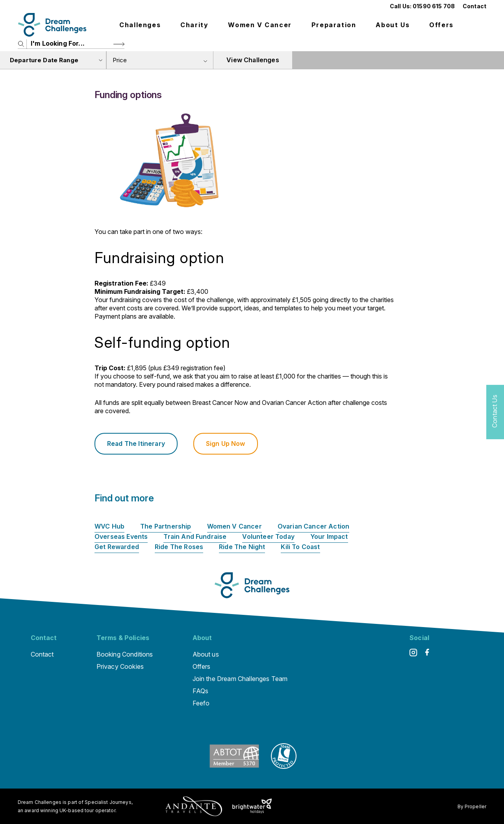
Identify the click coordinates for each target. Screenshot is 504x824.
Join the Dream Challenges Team (240, 679)
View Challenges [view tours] (253, 60)
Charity (194, 25)
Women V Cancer (260, 25)
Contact (474, 6)
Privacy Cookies (120, 666)
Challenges (140, 25)
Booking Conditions (125, 654)
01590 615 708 (434, 6)
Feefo (201, 703)
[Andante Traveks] (194, 806)
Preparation (334, 25)
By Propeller (472, 806)
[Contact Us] (495, 412)
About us (393, 25)
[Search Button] (119, 44)
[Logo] (52, 25)
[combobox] (160, 60)
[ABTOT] (234, 766)
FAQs (201, 691)
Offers (441, 25)
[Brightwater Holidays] (252, 806)
